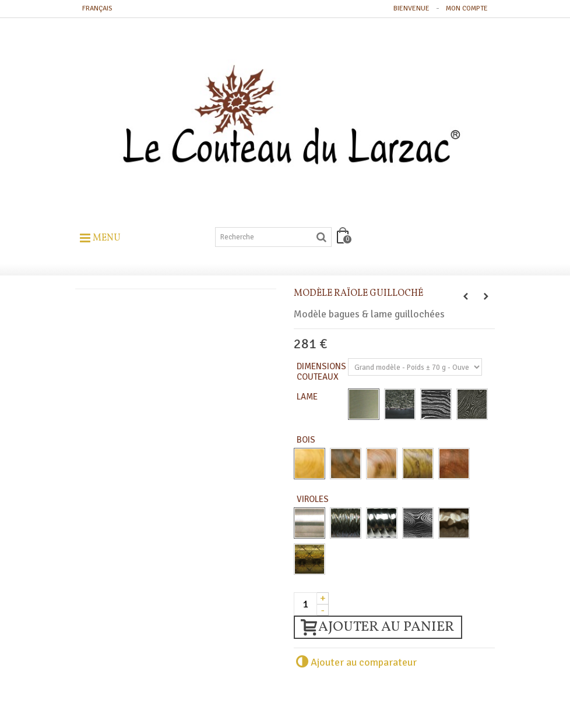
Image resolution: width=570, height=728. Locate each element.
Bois (307, 440)
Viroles (314, 499)
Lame (308, 397)
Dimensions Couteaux (321, 372)
